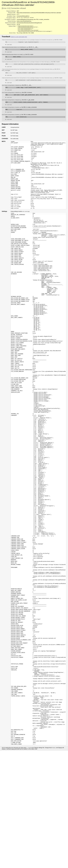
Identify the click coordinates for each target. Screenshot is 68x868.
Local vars (9, 46)
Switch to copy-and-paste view (19, 38)
